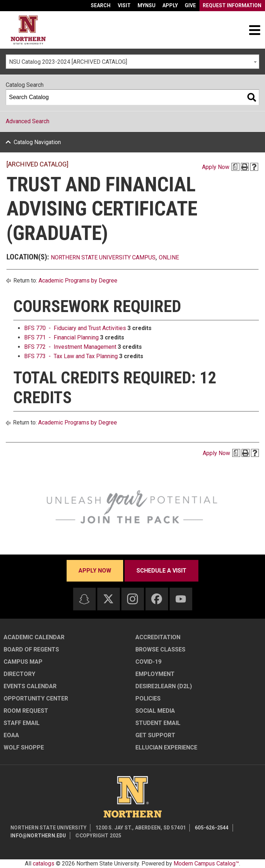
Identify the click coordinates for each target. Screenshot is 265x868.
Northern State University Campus (103, 257)
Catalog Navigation (37, 142)
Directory (19, 674)
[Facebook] (157, 599)
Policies (148, 698)
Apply (170, 5)
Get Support (155, 735)
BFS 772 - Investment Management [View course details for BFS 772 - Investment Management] (70, 347)
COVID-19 (148, 662)
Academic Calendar (34, 637)
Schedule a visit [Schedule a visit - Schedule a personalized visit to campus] (161, 571)
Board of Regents (31, 649)
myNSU (147, 5)
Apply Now (216, 167)
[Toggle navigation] (255, 30)
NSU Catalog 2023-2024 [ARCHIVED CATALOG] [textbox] (68, 62)
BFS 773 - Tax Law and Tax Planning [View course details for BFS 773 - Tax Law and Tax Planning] (71, 356)
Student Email (158, 723)
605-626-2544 (212, 828)
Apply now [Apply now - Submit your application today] (95, 571)
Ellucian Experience (166, 747)
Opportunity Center (36, 698)
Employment (155, 674)
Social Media (155, 711)
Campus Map (23, 662)
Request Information (232, 5)
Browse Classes (160, 649)
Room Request (26, 711)
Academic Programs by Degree (78, 281)
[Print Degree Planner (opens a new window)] (235, 167)
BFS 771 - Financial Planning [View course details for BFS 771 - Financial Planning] (61, 337)
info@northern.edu (38, 836)
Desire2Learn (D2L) (164, 686)
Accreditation (158, 637)
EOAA (11, 735)
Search (101, 5)
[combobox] (132, 62)
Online (169, 257)
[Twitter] (108, 599)
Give (190, 5)
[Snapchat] (84, 599)
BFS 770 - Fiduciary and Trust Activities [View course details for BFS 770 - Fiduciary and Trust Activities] (75, 328)
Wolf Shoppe (24, 747)
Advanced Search (28, 121)
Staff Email (22, 723)
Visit (124, 5)
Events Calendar (30, 686)
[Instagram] (132, 599)
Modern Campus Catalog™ (206, 863)
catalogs (44, 863)
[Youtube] (181, 599)
